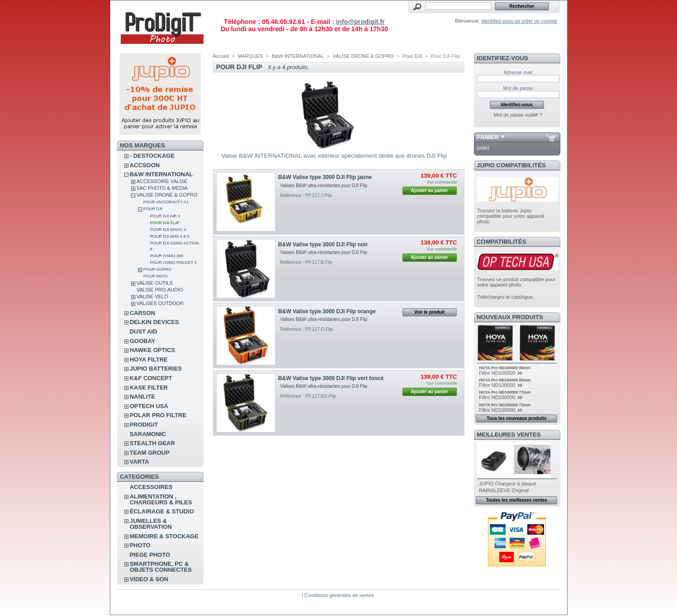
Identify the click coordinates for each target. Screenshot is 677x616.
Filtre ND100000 (498, 373)
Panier (488, 137)
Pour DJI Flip (165, 223)
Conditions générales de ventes (339, 595)
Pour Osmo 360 (167, 256)
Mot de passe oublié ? (518, 115)
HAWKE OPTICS (152, 350)
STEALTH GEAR (152, 443)
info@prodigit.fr (360, 22)
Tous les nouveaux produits (516, 418)
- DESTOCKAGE (152, 156)
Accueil (221, 56)
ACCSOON (145, 165)
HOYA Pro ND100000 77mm (505, 392)
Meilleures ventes (509, 435)
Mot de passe (518, 88)
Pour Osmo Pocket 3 (173, 263)
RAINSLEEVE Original (504, 490)
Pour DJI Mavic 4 (168, 230)
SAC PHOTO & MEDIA (162, 188)
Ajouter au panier (429, 190)
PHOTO (140, 545)
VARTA (140, 462)
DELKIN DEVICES (154, 322)
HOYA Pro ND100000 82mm (505, 380)
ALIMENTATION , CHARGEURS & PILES (161, 499)
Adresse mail (518, 72)
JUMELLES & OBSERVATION (151, 524)
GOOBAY (143, 341)
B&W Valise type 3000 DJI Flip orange (327, 311)
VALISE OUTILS (155, 283)
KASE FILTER (149, 388)
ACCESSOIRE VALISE (162, 181)
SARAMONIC (148, 434)
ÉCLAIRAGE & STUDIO (162, 511)
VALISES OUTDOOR (160, 303)
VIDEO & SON (149, 579)
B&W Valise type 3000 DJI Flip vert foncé (331, 378)
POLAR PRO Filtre (158, 415)
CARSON (142, 313)
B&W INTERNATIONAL (161, 174)
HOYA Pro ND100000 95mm (505, 368)
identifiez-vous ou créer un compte (519, 21)
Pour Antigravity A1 (166, 202)
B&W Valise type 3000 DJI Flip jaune (325, 177)
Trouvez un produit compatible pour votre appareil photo (516, 282)
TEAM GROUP (150, 453)
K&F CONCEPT (151, 378)
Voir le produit (429, 312)
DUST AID (144, 332)
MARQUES (251, 56)
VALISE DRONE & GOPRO (167, 195)
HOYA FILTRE (149, 360)
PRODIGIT (144, 425)
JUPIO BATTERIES (156, 369)
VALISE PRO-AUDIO (160, 290)
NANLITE (142, 397)
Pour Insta (156, 276)
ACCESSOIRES (151, 487)
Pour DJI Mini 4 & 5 (170, 236)
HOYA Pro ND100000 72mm (505, 405)
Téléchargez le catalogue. (506, 297)
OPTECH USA (149, 406)
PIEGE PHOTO (150, 555)
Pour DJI (153, 209)
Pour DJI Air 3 (165, 216)
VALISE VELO (152, 296)
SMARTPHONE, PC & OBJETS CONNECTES (161, 567)
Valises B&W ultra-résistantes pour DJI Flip (324, 186)
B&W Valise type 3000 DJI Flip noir (323, 245)
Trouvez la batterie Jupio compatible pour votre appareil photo (511, 216)
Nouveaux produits (510, 317)
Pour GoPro (157, 269)
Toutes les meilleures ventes (516, 500)
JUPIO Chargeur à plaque (508, 484)
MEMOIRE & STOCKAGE (164, 536)
